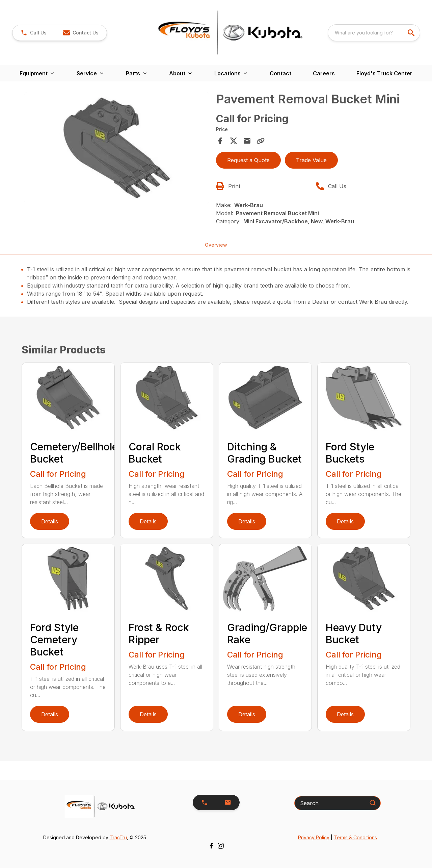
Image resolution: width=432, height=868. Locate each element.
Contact (280, 73)
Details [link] (50, 521)
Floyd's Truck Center (384, 73)
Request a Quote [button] (248, 160)
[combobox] (374, 33)
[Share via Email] (247, 141)
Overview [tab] (216, 245)
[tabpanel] (117, 149)
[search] (412, 33)
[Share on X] (234, 141)
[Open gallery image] (117, 148)
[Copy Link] (261, 141)
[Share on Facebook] (220, 141)
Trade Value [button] (311, 160)
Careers (324, 73)
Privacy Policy (314, 837)
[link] (34, 33)
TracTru (118, 837)
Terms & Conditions (355, 837)
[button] (81, 33)
